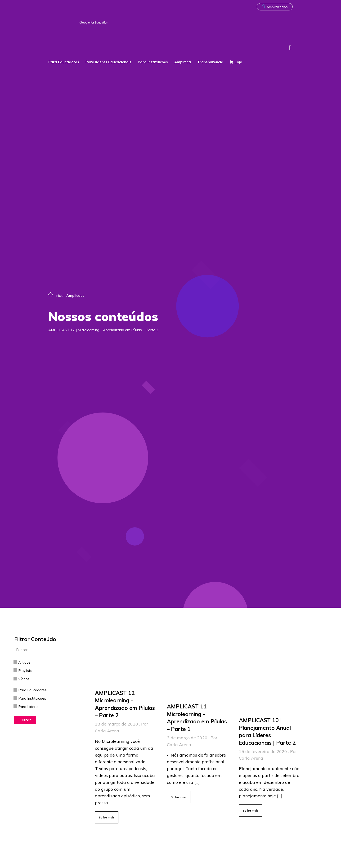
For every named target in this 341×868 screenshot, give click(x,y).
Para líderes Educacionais (109, 62)
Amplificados (275, 7)
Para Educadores (64, 62)
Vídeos (22, 679)
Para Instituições (154, 62)
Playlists (23, 671)
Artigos (22, 662)
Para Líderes (27, 707)
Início (59, 296)
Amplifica (183, 62)
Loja (238, 62)
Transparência (211, 62)
